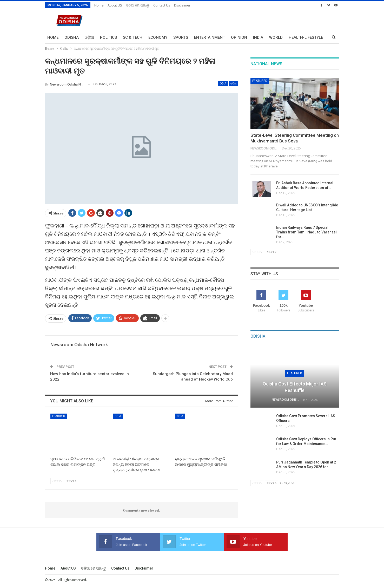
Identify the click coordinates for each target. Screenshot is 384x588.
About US (115, 5)
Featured (59, 416)
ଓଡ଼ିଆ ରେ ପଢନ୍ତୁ (138, 5)
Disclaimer (182, 5)
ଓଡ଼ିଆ (89, 37)
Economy (158, 37)
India (258, 37)
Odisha (72, 37)
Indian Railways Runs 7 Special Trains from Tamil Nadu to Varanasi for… (306, 232)
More (294, 37)
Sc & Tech (133, 37)
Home (99, 5)
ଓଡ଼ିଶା (233, 84)
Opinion (239, 37)
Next (71, 481)
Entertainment (210, 37)
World (276, 37)
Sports (181, 37)
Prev (57, 481)
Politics (108, 37)
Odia (223, 84)
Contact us (162, 5)
